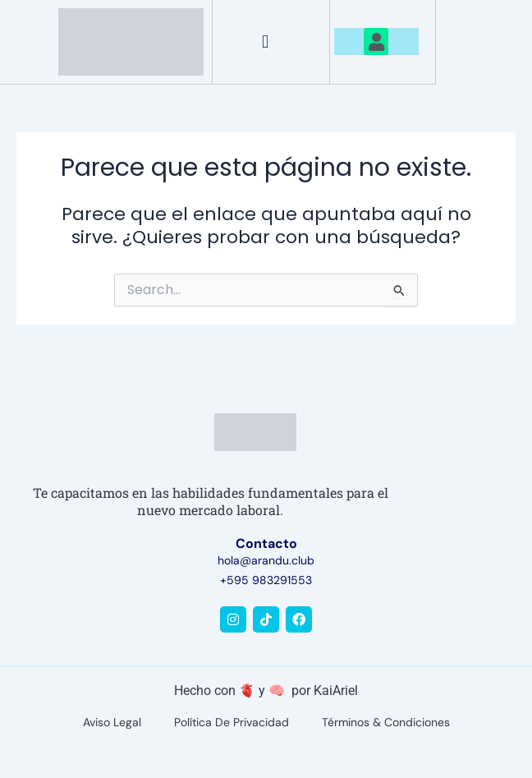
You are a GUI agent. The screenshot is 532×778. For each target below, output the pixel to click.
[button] (265, 41)
